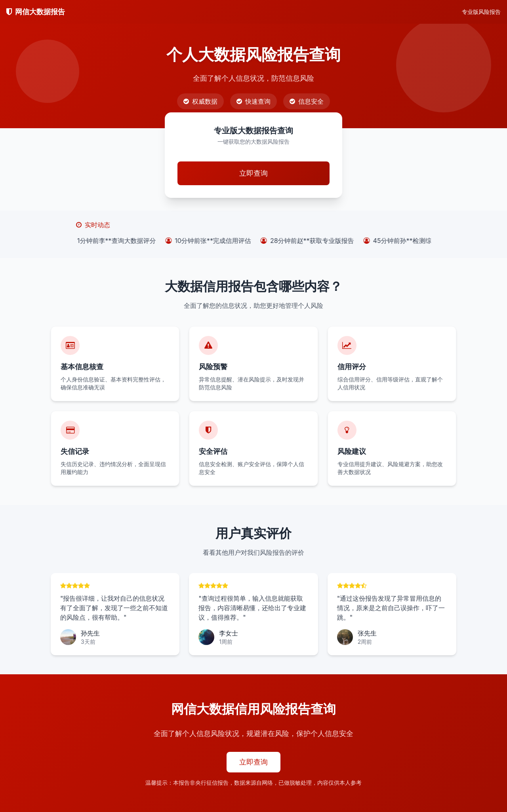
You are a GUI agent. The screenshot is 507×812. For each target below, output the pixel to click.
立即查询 (253, 173)
